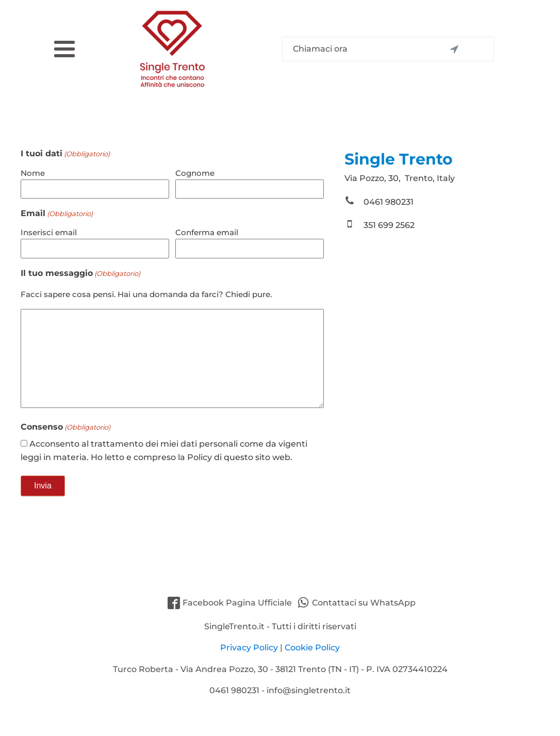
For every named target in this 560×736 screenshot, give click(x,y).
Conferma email (207, 232)
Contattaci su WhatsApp (364, 603)
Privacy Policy (249, 648)
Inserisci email (49, 232)
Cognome (195, 173)
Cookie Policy (312, 648)
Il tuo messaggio (80, 274)
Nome (33, 173)
